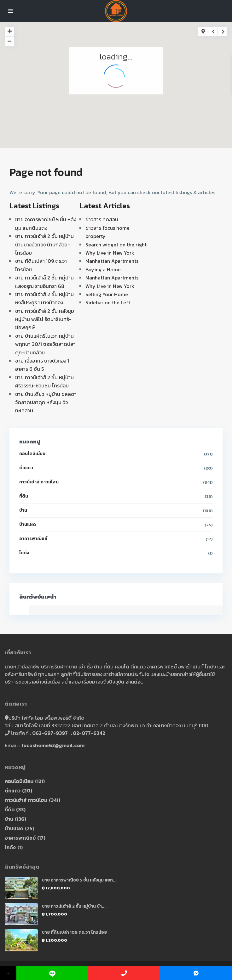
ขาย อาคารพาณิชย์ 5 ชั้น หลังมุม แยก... (79, 880)
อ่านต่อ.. (134, 682)
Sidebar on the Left (108, 302)
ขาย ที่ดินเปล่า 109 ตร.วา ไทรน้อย (74, 932)
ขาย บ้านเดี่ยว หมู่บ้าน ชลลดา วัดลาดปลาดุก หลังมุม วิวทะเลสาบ (46, 402)
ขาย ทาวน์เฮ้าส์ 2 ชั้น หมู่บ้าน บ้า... (74, 906)
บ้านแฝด (28, 524)
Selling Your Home (107, 294)
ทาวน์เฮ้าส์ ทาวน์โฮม (39, 482)
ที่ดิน (24, 496)
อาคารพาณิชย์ (33, 539)
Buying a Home (103, 269)
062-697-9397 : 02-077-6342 (69, 733)
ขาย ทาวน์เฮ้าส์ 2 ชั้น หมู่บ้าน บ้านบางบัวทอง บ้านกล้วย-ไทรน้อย (44, 244)
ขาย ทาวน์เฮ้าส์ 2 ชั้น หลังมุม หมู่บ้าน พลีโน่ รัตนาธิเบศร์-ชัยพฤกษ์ (45, 319)
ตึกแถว (26, 468)
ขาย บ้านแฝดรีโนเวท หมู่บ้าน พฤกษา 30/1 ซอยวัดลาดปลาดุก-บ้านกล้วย (45, 344)
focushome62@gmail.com (53, 745)
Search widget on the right (116, 245)
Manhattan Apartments (112, 261)
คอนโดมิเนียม (32, 454)
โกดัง (24, 553)
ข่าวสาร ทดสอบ (102, 219)
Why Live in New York (110, 253)
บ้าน (23, 510)
